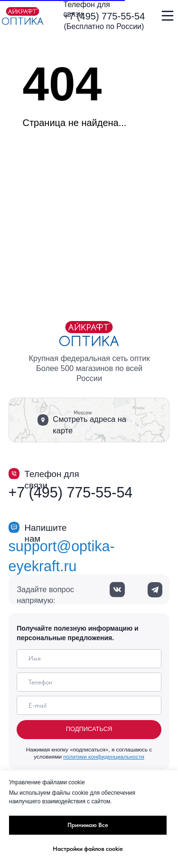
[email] (89, 705)
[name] (89, 659)
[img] (23, 16)
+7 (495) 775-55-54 (104, 16)
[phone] (89, 682)
